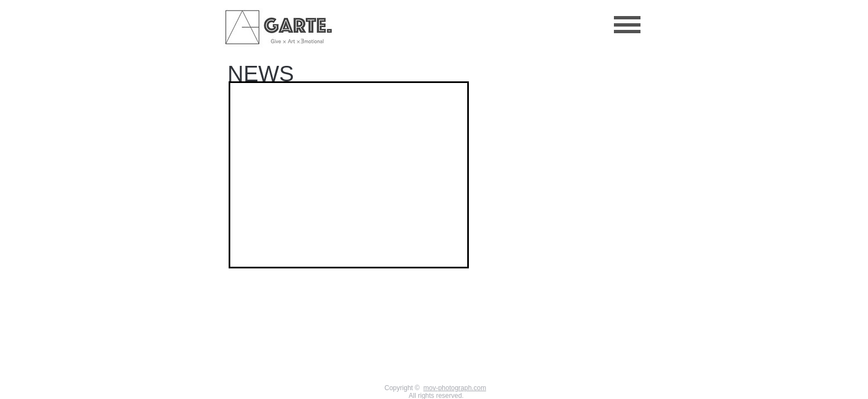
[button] (627, 25)
